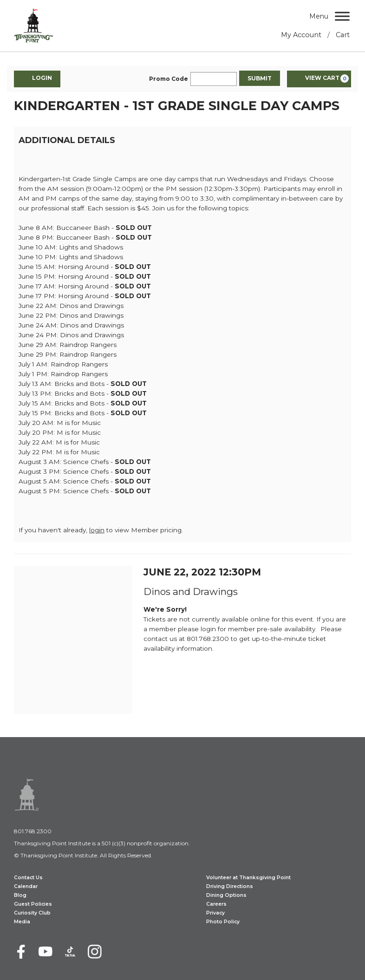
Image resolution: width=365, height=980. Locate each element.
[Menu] (342, 16)
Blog (20, 895)
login (97, 530)
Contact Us (28, 878)
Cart (343, 35)
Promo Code (169, 79)
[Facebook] (21, 952)
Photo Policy (223, 922)
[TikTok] (70, 952)
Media (22, 922)
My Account (301, 35)
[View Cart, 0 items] (319, 79)
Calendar (26, 886)
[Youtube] (46, 952)
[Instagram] (95, 952)
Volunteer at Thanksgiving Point (248, 878)
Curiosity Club (32, 913)
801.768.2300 (33, 831)
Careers (216, 904)
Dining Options (226, 895)
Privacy (215, 913)
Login (37, 78)
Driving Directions (230, 886)
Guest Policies (33, 904)
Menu (319, 16)
